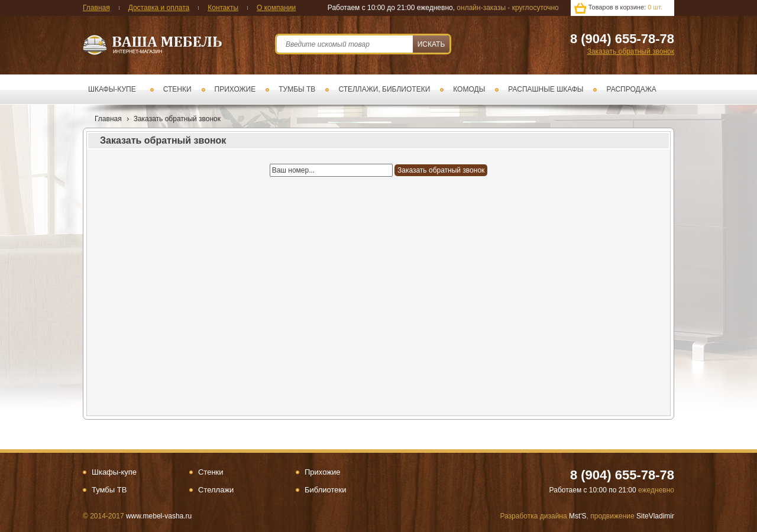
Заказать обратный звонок (631, 51)
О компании (276, 8)
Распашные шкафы (546, 89)
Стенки (177, 89)
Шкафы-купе (112, 89)
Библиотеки (325, 490)
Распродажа (631, 89)
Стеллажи (216, 490)
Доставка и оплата (159, 8)
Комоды (469, 89)
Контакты (223, 8)
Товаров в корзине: (625, 7)
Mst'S (578, 516)
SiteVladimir (655, 516)
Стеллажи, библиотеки (384, 89)
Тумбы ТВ (297, 89)
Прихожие (235, 89)
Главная (96, 8)
